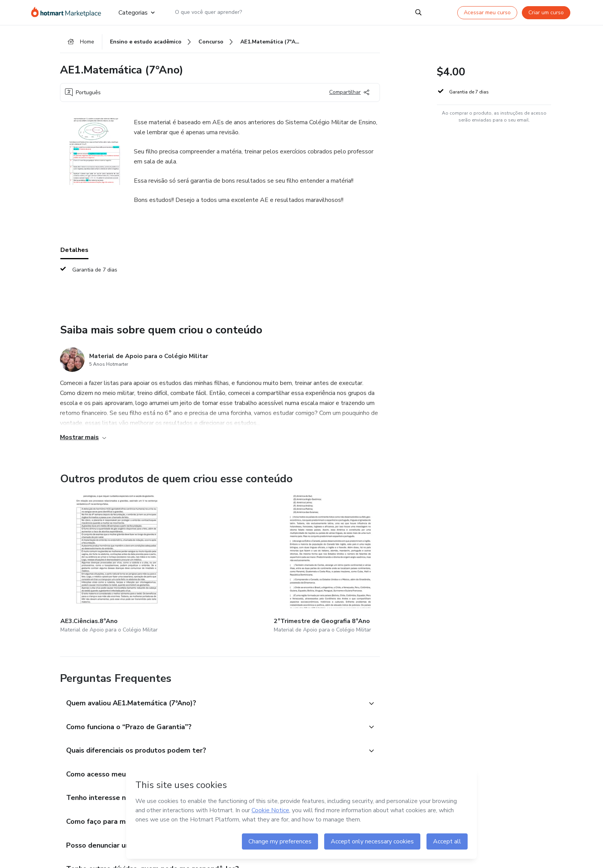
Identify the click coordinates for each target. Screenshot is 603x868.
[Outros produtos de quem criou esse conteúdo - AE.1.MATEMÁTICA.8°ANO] (377, 557)
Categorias (137, 12)
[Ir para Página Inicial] (69, 12)
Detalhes (74, 253)
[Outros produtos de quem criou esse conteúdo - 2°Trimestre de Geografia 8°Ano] (194, 557)
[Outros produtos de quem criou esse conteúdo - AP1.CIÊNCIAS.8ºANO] (285, 557)
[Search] (418, 12)
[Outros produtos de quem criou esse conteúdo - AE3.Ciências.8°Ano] (103, 557)
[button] (212, 686)
